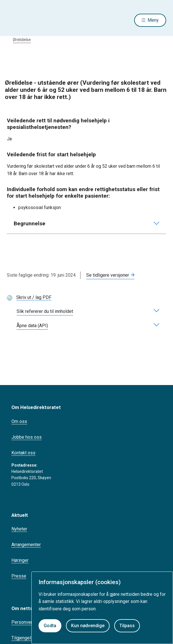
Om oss (19, 421)
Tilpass (127, 626)
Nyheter (19, 529)
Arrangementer (26, 545)
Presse (19, 576)
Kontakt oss (23, 453)
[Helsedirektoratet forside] (14, 20)
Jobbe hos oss (27, 437)
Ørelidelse (22, 40)
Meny (153, 20)
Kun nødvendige (88, 626)
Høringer (20, 560)
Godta (50, 626)
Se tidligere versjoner (108, 275)
